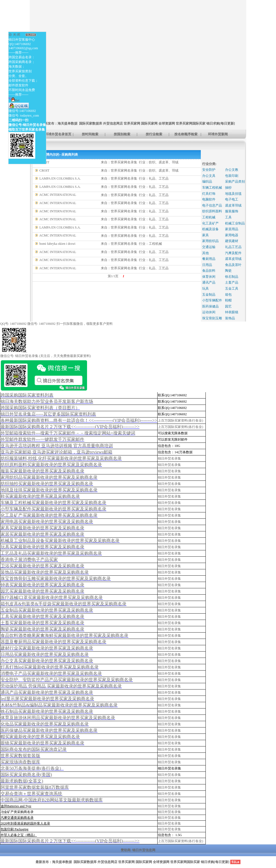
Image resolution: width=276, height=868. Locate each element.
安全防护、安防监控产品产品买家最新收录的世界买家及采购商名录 (67, 680)
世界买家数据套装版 (20, 756)
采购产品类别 (235, 182)
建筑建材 (232, 241)
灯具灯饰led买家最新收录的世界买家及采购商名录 (50, 667)
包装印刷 (232, 176)
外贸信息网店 (113, 123)
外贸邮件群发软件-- (42, 439)
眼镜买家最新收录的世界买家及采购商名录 (42, 743)
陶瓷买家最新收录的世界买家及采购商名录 (42, 629)
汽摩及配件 (233, 253)
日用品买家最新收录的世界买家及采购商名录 (45, 654)
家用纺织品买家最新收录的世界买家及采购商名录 (49, 477)
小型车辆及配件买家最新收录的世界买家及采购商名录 (53, 509)
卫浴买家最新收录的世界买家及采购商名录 (42, 566)
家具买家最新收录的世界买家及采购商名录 (42, 528)
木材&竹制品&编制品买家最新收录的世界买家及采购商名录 (59, 705)
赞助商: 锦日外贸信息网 (138, 850)
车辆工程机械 (212, 188)
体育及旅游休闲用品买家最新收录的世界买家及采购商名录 (58, 718)
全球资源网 (167, 123)
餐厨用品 (209, 259)
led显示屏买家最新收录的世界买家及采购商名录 (47, 699)
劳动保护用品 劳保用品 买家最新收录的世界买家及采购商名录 (61, 686)
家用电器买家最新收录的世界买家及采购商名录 (47, 522)
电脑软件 (209, 199)
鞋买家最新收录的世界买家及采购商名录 (40, 496)
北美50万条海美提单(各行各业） (32, 768)
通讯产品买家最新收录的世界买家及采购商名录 (47, 692)
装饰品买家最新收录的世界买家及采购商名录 (45, 572)
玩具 (205, 289)
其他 (205, 253)
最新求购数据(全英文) (22, 781)
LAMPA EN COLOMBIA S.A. (60, 178)
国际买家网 (149, 123)
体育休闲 (209, 277)
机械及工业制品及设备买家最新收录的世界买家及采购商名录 (60, 541)
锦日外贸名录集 (169, 458)
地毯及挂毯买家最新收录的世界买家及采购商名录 (49, 490)
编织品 (207, 182)
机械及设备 (210, 229)
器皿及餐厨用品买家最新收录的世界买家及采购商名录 (53, 642)
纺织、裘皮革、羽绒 (164, 162)
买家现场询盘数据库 (20, 762)
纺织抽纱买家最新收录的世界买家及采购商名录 (47, 484)
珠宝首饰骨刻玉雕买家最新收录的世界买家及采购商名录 (56, 579)
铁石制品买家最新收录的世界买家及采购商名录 (47, 711)
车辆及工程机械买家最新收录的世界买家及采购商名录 (53, 503)
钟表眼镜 (232, 312)
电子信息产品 (212, 205)
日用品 (207, 265)
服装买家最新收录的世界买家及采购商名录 (42, 471)
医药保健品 (210, 306)
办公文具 (209, 176)
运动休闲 (209, 312)
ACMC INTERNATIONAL (58, 195)
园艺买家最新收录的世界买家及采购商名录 (42, 591)
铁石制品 (232, 277)
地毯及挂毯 (233, 194)
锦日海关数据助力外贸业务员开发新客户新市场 (47, 401)
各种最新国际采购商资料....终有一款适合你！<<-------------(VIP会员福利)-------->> (79, 420)
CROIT (44, 171)
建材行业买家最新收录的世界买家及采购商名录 (47, 648)
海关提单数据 (67, 123)
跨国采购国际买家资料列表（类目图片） (40, 408)
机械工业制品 (235, 223)
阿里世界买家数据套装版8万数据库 (35, 787)
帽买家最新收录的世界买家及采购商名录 (40, 737)
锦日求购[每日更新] (221, 123)
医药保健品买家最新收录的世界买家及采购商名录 (49, 730)
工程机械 (155, 244)
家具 (205, 235)
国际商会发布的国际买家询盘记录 (34, 749)
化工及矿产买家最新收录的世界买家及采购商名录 (49, 515)
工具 (228, 217)
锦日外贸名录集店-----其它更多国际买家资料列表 (48, 414)
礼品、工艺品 (159, 178)
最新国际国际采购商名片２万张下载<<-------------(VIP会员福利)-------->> (70, 427)
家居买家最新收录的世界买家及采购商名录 (42, 534)
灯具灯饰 (209, 194)
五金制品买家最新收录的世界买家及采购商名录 (47, 610)
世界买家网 (132, 123)
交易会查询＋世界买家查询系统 (31, 794)
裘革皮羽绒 (233, 259)
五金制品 (209, 295)
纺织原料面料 (212, 211)
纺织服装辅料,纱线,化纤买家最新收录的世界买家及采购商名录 (61, 458)
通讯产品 (209, 282)
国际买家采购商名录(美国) (26, 775)
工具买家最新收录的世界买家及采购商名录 (42, 616)
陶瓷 (228, 271)
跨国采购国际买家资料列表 (27, 395)
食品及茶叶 (233, 265)
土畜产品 (232, 282)
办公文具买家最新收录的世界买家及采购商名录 (47, 661)
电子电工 (232, 199)
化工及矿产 (210, 223)
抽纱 (228, 188)
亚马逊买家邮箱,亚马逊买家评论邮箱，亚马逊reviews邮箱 (56, 452)
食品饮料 (209, 271)
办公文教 (232, 170)
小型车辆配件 (212, 300)
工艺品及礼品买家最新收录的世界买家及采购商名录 (51, 553)
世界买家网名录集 (124, 162)
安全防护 (209, 170)
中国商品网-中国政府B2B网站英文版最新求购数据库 (52, 800)
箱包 (228, 295)
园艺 (228, 306)
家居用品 (232, 229)
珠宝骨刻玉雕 (212, 318)
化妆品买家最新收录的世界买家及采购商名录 (45, 724)
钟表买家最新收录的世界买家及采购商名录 (42, 585)
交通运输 (209, 247)
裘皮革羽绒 (233, 205)
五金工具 (232, 289)
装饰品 (230, 318)
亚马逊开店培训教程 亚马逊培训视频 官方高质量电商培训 (57, 446)
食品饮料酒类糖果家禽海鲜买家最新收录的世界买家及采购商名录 (64, 635)
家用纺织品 (210, 241)
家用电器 (232, 235)
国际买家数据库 (91, 123)
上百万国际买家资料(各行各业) (180, 421)
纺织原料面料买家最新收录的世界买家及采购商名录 (51, 465)
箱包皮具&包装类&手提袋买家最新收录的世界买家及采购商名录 (63, 604)
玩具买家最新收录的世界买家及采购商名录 (42, 547)
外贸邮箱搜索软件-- (68, 433)
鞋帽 (228, 300)
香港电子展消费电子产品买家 (29, 560)
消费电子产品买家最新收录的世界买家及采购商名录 (51, 673)
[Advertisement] (52, 52)
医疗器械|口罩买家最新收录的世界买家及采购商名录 (52, 598)
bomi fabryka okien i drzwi (57, 244)
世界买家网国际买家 (191, 123)
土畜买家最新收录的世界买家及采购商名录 (42, 623)
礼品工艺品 (233, 247)
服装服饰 (232, 211)
